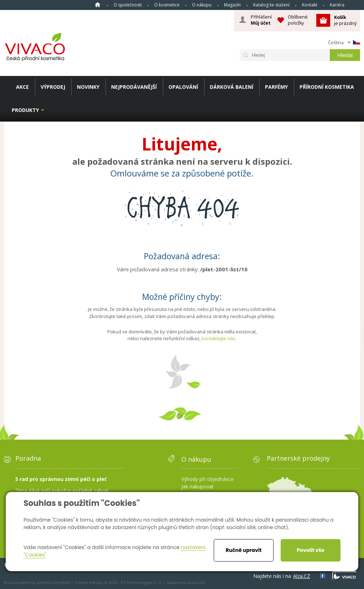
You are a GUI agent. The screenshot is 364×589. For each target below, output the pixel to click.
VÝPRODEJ (53, 87)
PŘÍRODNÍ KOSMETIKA (327, 87)
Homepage (98, 5)
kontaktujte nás (219, 338)
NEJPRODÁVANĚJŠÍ (134, 87)
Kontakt (310, 5)
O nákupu (202, 5)
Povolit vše (310, 550)
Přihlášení (261, 20)
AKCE (22, 87)
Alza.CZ (302, 576)
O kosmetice (167, 5)
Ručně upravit (243, 550)
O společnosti (128, 5)
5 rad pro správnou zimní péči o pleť (61, 479)
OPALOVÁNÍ (183, 87)
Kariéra (337, 5)
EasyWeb (61, 582)
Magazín (232, 5)
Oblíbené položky (298, 20)
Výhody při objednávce (207, 479)
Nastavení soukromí (186, 582)
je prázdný (345, 20)
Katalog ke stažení (271, 5)
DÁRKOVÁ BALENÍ (232, 87)
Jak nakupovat (197, 486)
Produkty (25, 110)
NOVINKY (88, 87)
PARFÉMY (276, 87)
